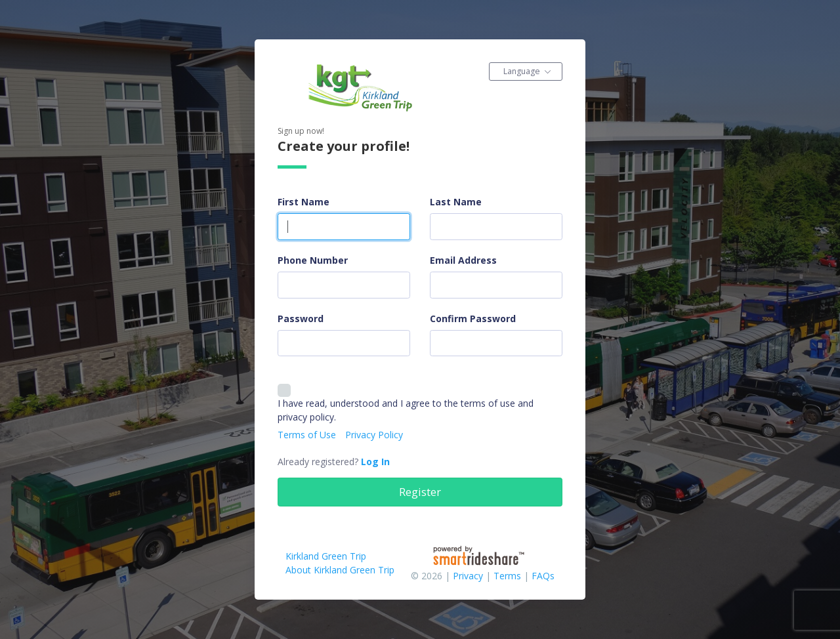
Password (301, 319)
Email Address (463, 260)
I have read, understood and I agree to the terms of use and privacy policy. (406, 410)
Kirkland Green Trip (326, 556)
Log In (375, 462)
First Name (304, 202)
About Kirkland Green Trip (340, 570)
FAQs (543, 576)
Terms (507, 576)
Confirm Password (473, 319)
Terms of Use (307, 435)
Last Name (456, 202)
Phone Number (313, 260)
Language (522, 71)
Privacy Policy (374, 435)
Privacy (468, 576)
